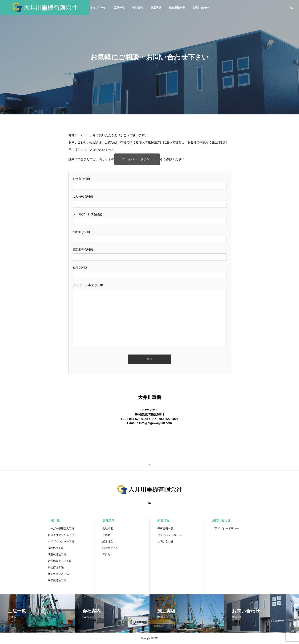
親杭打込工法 (56, 567)
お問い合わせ (201, 8)
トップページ (98, 8)
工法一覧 (119, 8)
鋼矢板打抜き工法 (58, 574)
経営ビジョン (110, 548)
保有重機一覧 (177, 8)
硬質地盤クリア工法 (60, 561)
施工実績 (156, 8)
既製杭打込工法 (57, 554)
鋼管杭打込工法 (57, 580)
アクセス (108, 554)
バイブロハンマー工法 (61, 541)
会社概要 (108, 528)
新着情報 (163, 520)
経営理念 (108, 541)
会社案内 (138, 8)
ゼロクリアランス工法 (61, 535)
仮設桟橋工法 (56, 548)
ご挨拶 (106, 535)
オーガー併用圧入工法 (61, 528)
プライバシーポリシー (137, 159)
